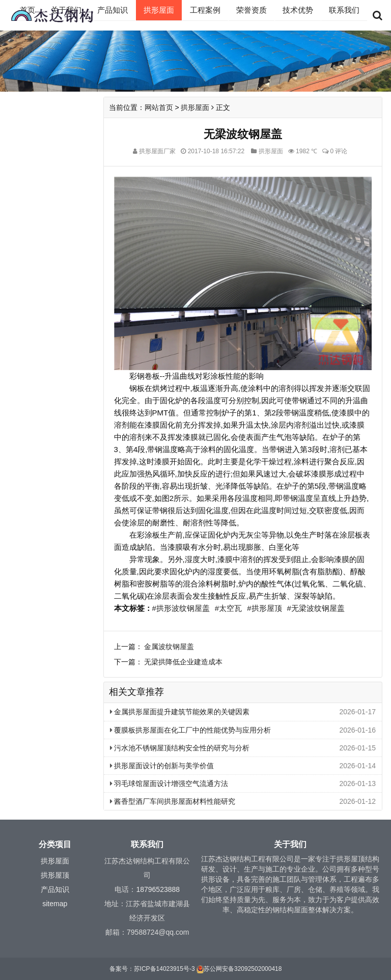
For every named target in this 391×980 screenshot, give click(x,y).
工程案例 (205, 10)
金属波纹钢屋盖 (169, 647)
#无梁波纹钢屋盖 (316, 608)
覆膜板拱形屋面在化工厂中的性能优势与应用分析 (191, 730)
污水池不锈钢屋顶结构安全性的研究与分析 (180, 748)
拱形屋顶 (55, 875)
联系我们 (344, 10)
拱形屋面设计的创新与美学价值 (162, 766)
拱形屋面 (159, 10)
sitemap (55, 904)
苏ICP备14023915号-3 (164, 969)
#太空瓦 (228, 608)
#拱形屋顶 (264, 608)
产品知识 (113, 10)
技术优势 (298, 10)
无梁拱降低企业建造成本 (183, 662)
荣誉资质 (252, 10)
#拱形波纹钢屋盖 (181, 608)
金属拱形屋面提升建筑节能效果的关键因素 (180, 712)
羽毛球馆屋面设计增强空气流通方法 (169, 783)
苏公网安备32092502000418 (243, 969)
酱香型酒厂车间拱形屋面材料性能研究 (173, 801)
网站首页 (159, 107)
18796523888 (158, 889)
